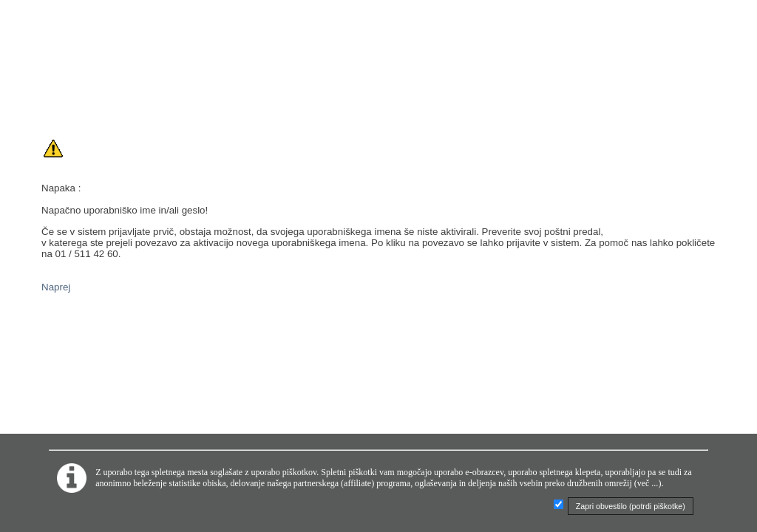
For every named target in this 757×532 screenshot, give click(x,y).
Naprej (56, 287)
